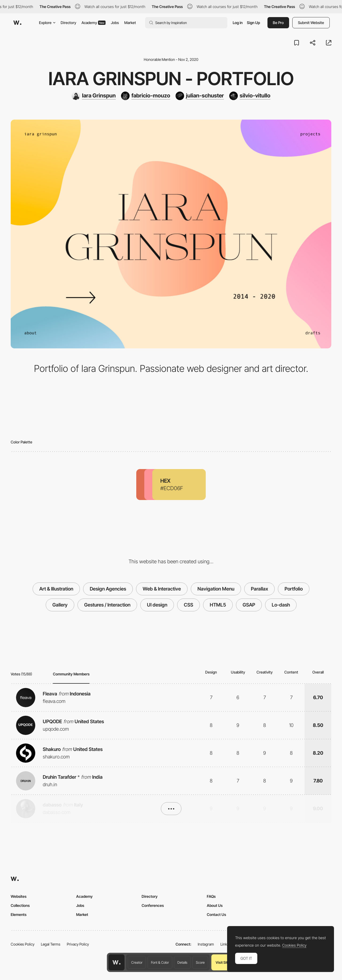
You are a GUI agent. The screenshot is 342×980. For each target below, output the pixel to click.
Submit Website (311, 23)
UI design (157, 605)
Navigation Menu (216, 589)
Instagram (206, 944)
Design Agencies (108, 589)
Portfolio (294, 589)
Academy (94, 23)
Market (130, 23)
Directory (68, 23)
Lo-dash (281, 605)
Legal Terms (51, 944)
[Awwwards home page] (116, 962)
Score (200, 962)
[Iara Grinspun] (94, 96)
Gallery (60, 605)
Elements (19, 914)
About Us (215, 905)
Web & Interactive (162, 589)
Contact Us (216, 914)
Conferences (153, 905)
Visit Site (222, 962)
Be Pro (278, 23)
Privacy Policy (78, 944)
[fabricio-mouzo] (146, 96)
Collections (20, 905)
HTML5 (218, 605)
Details (182, 962)
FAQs (211, 896)
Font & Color (160, 962)
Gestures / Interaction (107, 605)
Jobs (115, 23)
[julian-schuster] (200, 96)
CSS (189, 605)
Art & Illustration (56, 589)
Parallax (259, 589)
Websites (19, 896)
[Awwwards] (17, 23)
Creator (137, 962)
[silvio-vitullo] (250, 96)
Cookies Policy (23, 944)
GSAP (249, 605)
